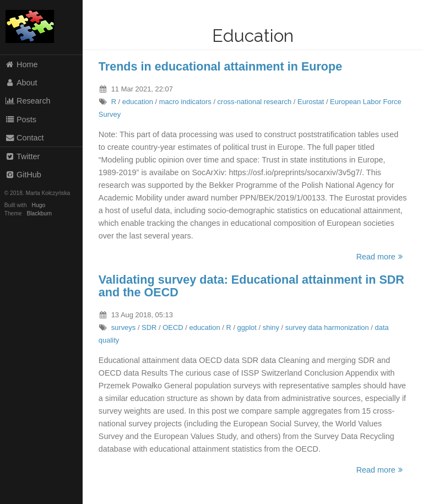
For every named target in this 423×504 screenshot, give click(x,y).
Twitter (23, 156)
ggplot (247, 327)
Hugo (39, 205)
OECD (173, 327)
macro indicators (185, 102)
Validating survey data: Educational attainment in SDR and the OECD (251, 286)
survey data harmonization (327, 327)
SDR (149, 327)
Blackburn (40, 213)
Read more (381, 257)
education (138, 102)
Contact (25, 138)
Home (21, 64)
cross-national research (255, 102)
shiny (271, 327)
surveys (124, 327)
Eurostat (311, 102)
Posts (21, 120)
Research (28, 101)
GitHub (23, 175)
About (21, 83)
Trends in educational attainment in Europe (220, 66)
